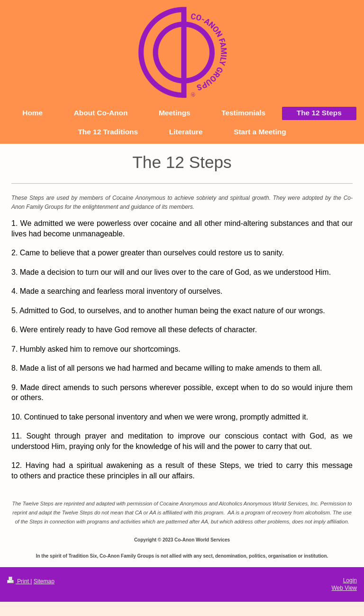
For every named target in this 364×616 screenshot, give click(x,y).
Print (19, 581)
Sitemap (44, 581)
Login (350, 580)
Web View (344, 588)
